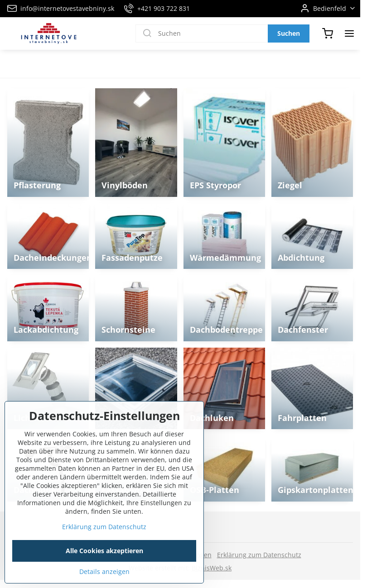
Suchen (289, 33)
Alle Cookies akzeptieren (104, 568)
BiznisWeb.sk (212, 568)
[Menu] (349, 33)
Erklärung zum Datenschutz (259, 555)
